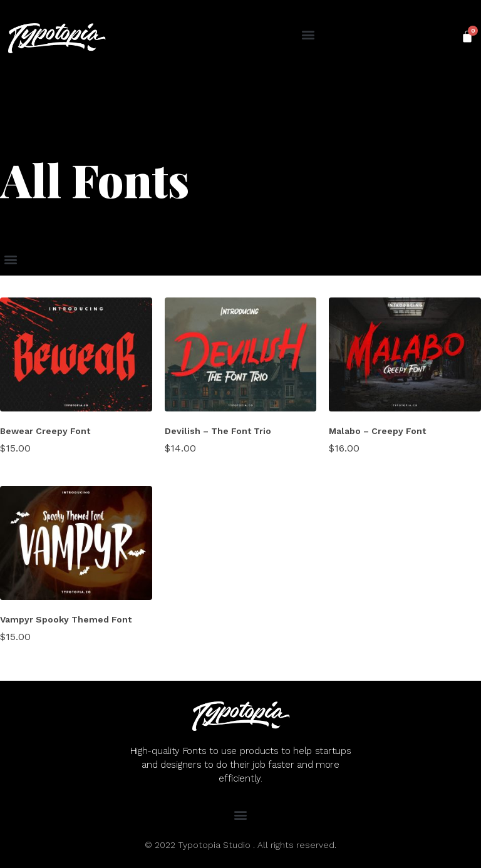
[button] (308, 35)
